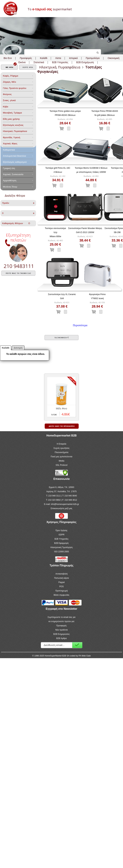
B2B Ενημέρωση (85, 62)
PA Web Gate (85, 656)
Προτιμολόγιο (93, 58)
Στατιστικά (39, 62)
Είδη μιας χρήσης (11, 119)
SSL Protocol (62, 465)
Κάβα (5, 107)
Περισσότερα (80, 325)
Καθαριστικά (9, 150)
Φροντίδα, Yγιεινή (12, 137)
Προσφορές (26, 58)
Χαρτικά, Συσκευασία (13, 174)
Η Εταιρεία (62, 444)
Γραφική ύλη (9, 168)
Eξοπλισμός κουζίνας (13, 125)
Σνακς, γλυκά (9, 100)
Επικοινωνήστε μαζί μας (62, 508)
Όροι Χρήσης (61, 530)
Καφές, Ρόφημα (10, 76)
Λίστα (58, 58)
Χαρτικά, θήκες (10, 144)
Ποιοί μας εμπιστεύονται (62, 457)
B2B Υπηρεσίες (61, 539)
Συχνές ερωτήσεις (61, 448)
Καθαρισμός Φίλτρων (16, 223)
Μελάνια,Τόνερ (10, 187)
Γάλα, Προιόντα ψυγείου (15, 88)
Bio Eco (8, 58)
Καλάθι (44, 58)
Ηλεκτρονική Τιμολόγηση (61, 547)
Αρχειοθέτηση (10, 180)
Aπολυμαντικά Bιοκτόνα (14, 156)
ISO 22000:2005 (61, 552)
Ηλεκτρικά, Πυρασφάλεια (15, 131)
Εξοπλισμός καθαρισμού (15, 162)
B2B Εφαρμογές (61, 543)
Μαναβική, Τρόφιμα (12, 113)
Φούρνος (7, 94)
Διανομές (18, 348)
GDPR (61, 535)
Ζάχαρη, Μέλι (9, 82)
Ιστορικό (73, 58)
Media (61, 461)
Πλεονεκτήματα (61, 452)
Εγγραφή (77, 645)
